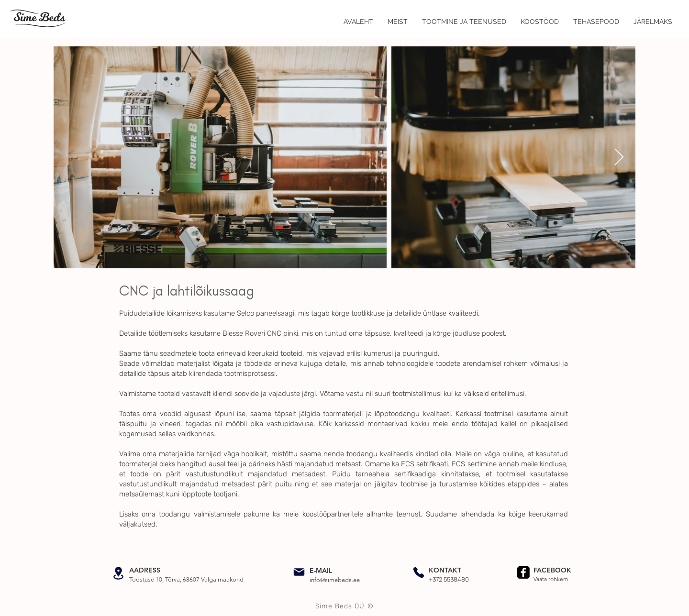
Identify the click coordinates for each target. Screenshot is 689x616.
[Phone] (419, 572)
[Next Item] (619, 158)
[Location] (118, 573)
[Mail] (299, 572)
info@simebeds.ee (335, 580)
